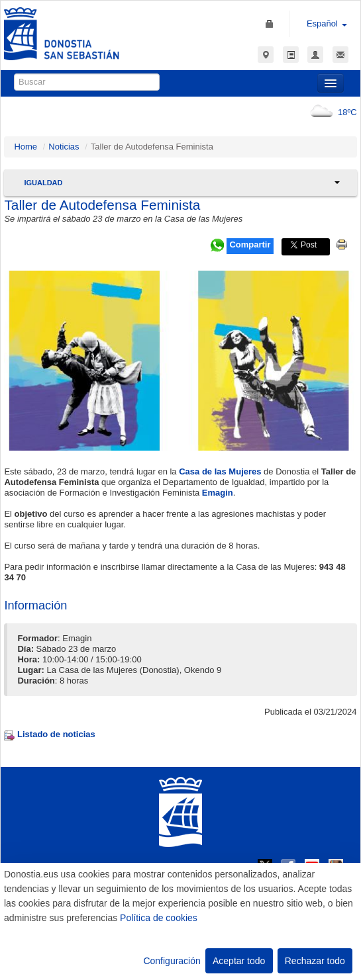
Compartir (250, 245)
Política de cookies (159, 918)
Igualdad (43, 183)
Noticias (64, 147)
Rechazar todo (315, 961)
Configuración (172, 961)
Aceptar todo (239, 961)
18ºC (331, 112)
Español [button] (327, 23)
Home (26, 147)
